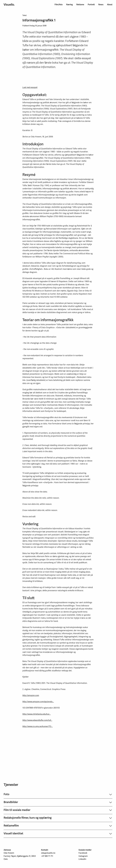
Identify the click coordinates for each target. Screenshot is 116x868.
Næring (69, 5)
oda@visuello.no (48, 853)
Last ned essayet (30, 88)
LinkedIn (82, 859)
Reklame (80, 5)
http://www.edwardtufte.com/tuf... (37, 721)
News (101, 5)
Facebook (83, 853)
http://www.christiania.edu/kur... (37, 715)
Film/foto (59, 5)
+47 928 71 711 (47, 856)
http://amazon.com (31, 696)
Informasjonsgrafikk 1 (39, 21)
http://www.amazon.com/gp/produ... (38, 702)
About (110, 5)
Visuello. (9, 5)
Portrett (91, 5)
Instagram (83, 856)
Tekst (24, 16)
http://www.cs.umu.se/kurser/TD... (38, 727)
